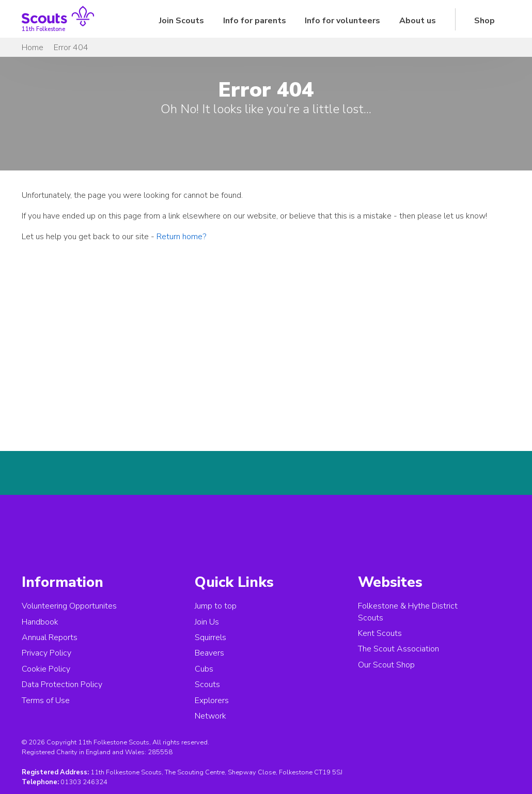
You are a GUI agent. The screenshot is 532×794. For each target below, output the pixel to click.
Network (210, 716)
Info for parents (255, 21)
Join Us (207, 622)
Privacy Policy (46, 653)
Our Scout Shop (386, 665)
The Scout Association (398, 649)
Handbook (40, 622)
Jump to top (216, 606)
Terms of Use (46, 700)
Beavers (209, 653)
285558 (160, 752)
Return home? (181, 237)
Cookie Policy (46, 669)
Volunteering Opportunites (69, 606)
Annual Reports (50, 637)
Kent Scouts (380, 633)
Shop (484, 21)
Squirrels (210, 637)
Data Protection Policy (62, 684)
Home (33, 48)
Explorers (212, 700)
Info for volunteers (342, 21)
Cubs (204, 669)
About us (418, 21)
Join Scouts (182, 21)
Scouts (207, 684)
